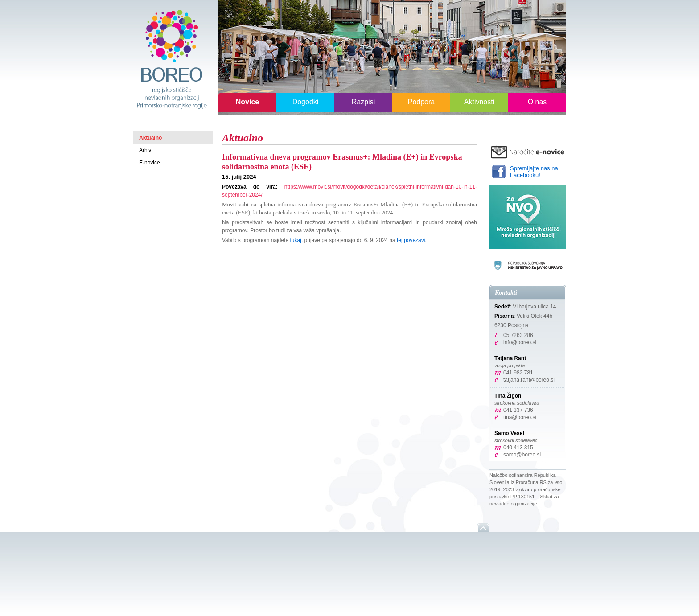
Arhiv (145, 150)
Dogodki (306, 102)
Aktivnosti (479, 102)
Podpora (421, 102)
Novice (247, 102)
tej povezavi (411, 240)
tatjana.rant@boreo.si (529, 380)
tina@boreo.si (520, 417)
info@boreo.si (520, 342)
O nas (537, 102)
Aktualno (150, 138)
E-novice (150, 163)
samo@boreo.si (522, 455)
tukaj (296, 240)
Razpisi (363, 102)
